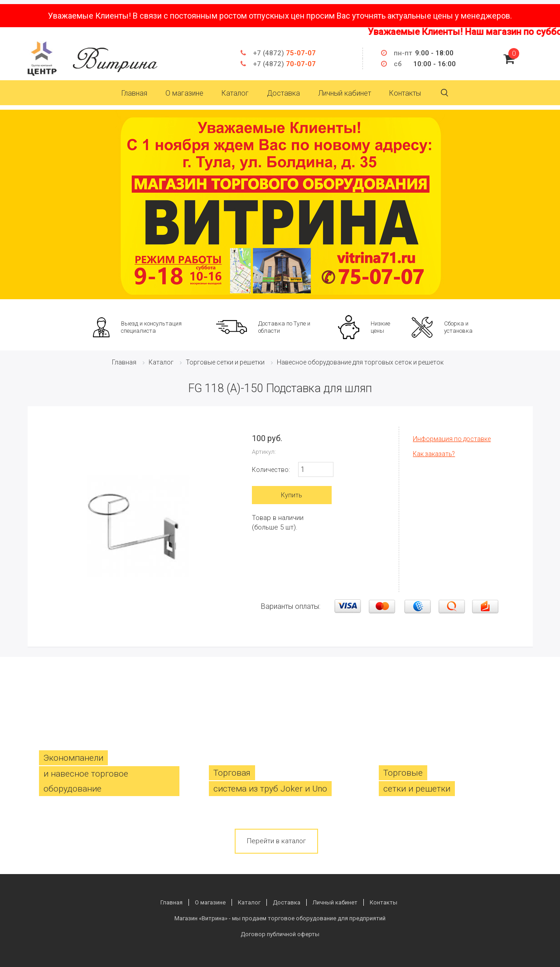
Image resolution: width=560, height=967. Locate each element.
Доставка (283, 93)
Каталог (235, 93)
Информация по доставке (452, 439)
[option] (280, 204)
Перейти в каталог (276, 841)
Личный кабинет (345, 93)
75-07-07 (284, 53)
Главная (134, 93)
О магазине (184, 93)
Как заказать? (434, 454)
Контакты (405, 93)
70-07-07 (284, 64)
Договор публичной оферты (280, 934)
